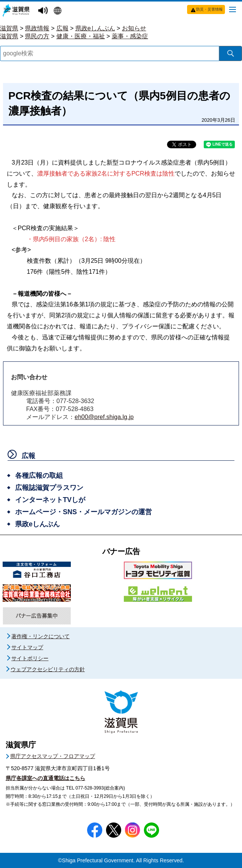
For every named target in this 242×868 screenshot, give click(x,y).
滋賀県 (9, 28)
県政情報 (37, 28)
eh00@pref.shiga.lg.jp (104, 417)
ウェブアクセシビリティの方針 (48, 669)
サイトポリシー (30, 658)
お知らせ (134, 28)
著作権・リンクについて (41, 636)
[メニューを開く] (233, 9)
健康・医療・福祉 (81, 36)
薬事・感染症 (130, 36)
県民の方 (37, 36)
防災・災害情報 (209, 9)
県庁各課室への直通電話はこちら (45, 778)
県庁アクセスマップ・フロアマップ (53, 756)
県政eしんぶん (95, 28)
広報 (62, 28)
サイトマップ (27, 647)
